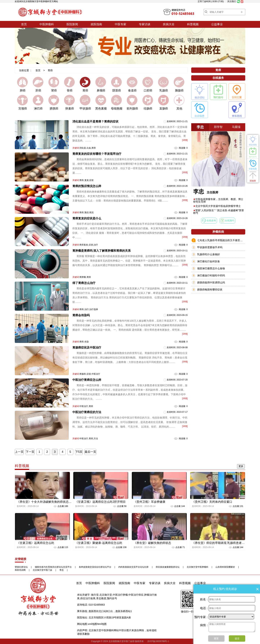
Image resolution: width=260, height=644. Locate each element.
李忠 (62, 570)
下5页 (79, 452)
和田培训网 (20, 570)
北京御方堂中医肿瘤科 (198, 567)
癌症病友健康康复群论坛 (168, 567)
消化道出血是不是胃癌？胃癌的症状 (95, 121)
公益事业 (217, 24)
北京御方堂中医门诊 (42, 570)
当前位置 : (25, 70)
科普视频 (193, 24)
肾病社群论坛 (21, 567)
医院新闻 (72, 24)
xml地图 (92, 624)
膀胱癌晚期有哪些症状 (210, 290)
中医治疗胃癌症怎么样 (87, 380)
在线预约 (227, 221)
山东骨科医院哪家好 (225, 567)
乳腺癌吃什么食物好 (209, 254)
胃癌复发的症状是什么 (87, 218)
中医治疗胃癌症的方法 (87, 412)
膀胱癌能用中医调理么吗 (211, 282)
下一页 (30, 452)
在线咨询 (209, 221)
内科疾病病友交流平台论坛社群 (133, 567)
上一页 (19, 452)
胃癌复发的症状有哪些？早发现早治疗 (97, 154)
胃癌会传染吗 (81, 315)
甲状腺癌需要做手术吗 (210, 247)
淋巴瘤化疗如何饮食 (209, 261)
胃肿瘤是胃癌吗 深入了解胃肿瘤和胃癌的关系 (102, 251)
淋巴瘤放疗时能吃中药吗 (211, 275)
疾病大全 (169, 24)
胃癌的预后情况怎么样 (87, 186)
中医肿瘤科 (47, 24)
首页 (24, 24)
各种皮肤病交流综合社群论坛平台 (95, 567)
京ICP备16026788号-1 (158, 641)
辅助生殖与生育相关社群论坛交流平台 (53, 567)
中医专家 (120, 24)
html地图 (102, 624)
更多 (241, 466)
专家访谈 (145, 24)
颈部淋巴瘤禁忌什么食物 (211, 268)
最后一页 (90, 452)
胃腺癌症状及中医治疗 (87, 348)
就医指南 (96, 24)
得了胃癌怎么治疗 (84, 283)
